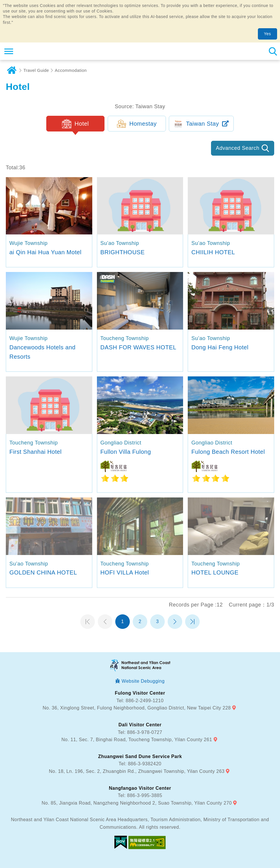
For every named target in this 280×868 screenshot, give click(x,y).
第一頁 (88, 622)
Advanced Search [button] (238, 148)
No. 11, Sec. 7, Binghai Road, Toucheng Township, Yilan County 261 (137, 740)
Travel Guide (36, 70)
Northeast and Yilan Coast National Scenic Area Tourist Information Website (40, 51)
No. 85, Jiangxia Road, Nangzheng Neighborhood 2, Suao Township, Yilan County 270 (137, 803)
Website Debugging (143, 681)
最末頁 (192, 622)
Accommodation (71, 70)
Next (175, 622)
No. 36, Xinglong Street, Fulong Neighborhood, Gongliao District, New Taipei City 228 (137, 708)
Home (12, 70)
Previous (105, 622)
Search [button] (273, 51)
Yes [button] (267, 34)
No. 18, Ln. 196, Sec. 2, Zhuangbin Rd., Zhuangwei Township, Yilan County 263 (137, 771)
